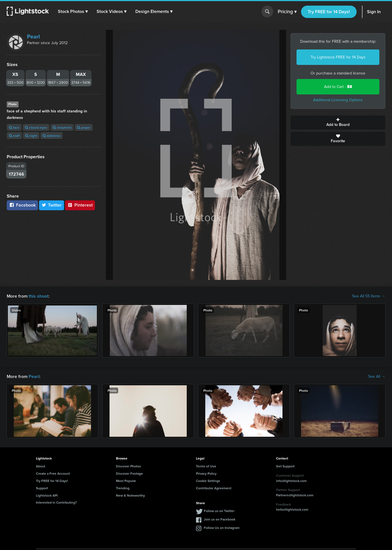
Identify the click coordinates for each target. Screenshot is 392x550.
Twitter (52, 205)
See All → (377, 377)
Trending (123, 488)
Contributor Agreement (214, 488)
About (41, 466)
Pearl (33, 37)
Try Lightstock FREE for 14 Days (338, 57)
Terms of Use (206, 466)
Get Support (285, 466)
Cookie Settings (208, 481)
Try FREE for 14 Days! (329, 12)
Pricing (287, 12)
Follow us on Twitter (219, 511)
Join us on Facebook (220, 519)
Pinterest (80, 205)
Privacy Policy (206, 473)
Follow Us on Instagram (222, 528)
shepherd (62, 127)
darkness (52, 136)
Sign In (374, 12)
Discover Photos (128, 466)
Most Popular (126, 481)
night (31, 136)
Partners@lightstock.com (295, 495)
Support (42, 488)
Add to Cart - (338, 87)
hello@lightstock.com (292, 509)
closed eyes (36, 127)
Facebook (22, 205)
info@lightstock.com (291, 481)
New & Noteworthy (130, 495)
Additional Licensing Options (338, 100)
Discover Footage (129, 473)
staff (14, 136)
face (14, 127)
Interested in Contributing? (56, 502)
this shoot (38, 296)
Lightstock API (47, 495)
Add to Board (338, 123)
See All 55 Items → (369, 296)
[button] (73, 12)
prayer (84, 127)
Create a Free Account (53, 473)
